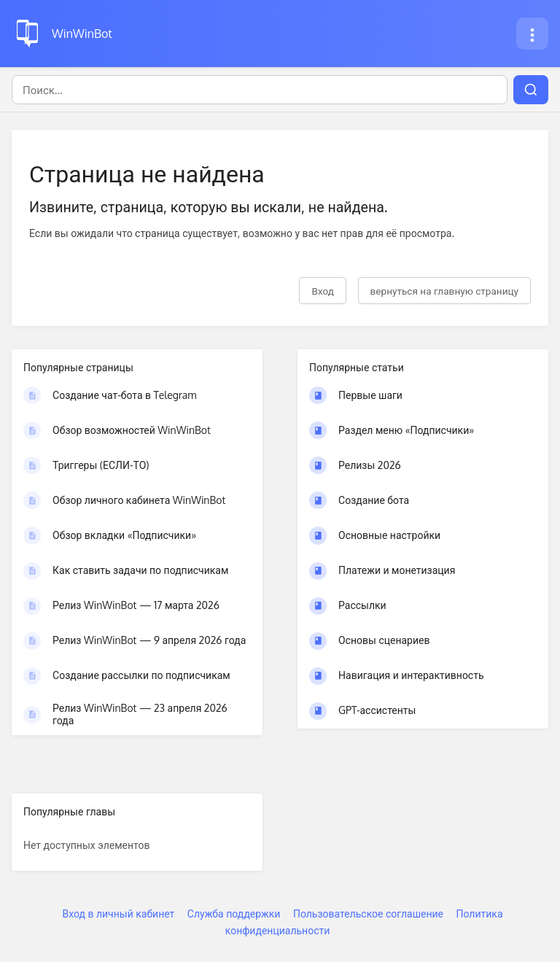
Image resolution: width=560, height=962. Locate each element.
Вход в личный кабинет (118, 913)
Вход (323, 291)
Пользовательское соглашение (368, 913)
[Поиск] (260, 90)
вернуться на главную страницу (444, 291)
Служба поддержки (234, 913)
